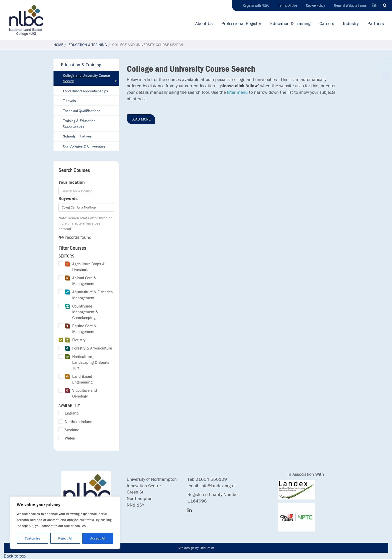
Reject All (65, 538)
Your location (72, 182)
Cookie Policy (315, 5)
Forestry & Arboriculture (88, 348)
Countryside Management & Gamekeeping (81, 312)
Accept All (98, 538)
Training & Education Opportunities (79, 123)
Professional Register (241, 23)
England (72, 413)
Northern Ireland (79, 421)
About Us (204, 23)
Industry (351, 23)
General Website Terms (350, 5)
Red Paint (207, 548)
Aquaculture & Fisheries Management (89, 295)
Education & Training (290, 23)
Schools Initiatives (77, 136)
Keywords (68, 198)
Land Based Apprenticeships (85, 91)
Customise (32, 538)
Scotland (72, 430)
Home (58, 45)
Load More (141, 119)
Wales (70, 438)
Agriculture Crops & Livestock (85, 267)
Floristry (75, 340)
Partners (376, 23)
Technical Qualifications (82, 111)
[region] (65, 523)
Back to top (15, 556)
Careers (327, 23)
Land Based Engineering (79, 379)
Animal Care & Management (80, 281)
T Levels (69, 101)
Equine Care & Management (81, 329)
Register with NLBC (256, 5)
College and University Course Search (86, 78)
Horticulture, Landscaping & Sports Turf (87, 362)
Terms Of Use (288, 5)
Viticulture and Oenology (81, 393)
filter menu (237, 92)
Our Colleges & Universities (84, 146)
